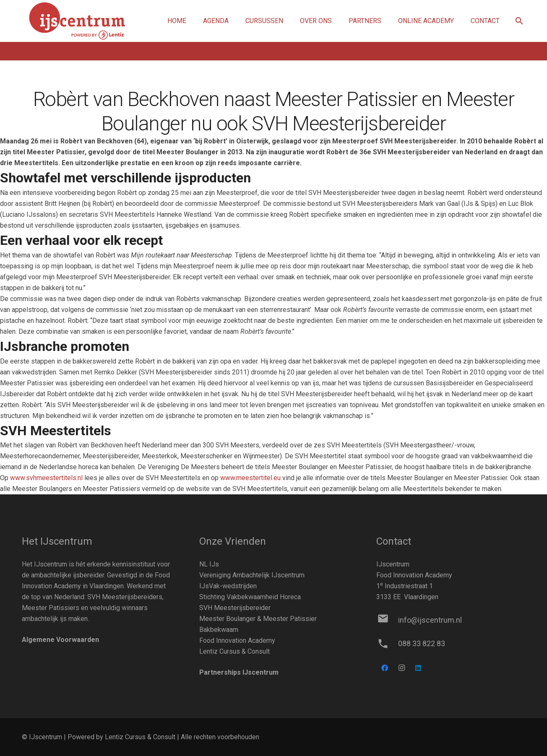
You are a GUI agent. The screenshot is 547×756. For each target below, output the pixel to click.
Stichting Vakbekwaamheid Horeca (250, 597)
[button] (519, 21)
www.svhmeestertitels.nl (46, 478)
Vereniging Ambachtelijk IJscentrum (252, 575)
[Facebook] (385, 668)
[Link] (77, 21)
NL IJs (209, 564)
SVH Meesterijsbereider (235, 608)
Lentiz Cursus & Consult (234, 651)
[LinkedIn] (418, 668)
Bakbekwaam (219, 630)
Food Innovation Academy (237, 640)
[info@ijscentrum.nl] (387, 620)
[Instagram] (401, 668)
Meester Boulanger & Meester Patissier (258, 619)
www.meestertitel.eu (250, 478)
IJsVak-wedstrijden (228, 586)
